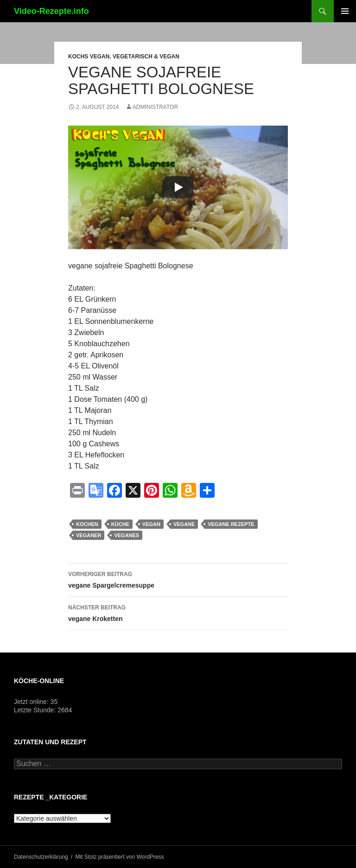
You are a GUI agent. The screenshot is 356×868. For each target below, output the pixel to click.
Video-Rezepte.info (51, 11)
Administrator (155, 107)
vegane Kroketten (178, 612)
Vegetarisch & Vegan (146, 57)
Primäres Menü (345, 11)
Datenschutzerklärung (41, 857)
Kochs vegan (89, 57)
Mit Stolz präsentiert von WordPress (119, 857)
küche (120, 524)
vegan (151, 524)
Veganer (89, 535)
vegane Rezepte (231, 524)
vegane (184, 524)
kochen (87, 524)
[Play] (178, 187)
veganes (127, 535)
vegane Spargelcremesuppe (178, 579)
